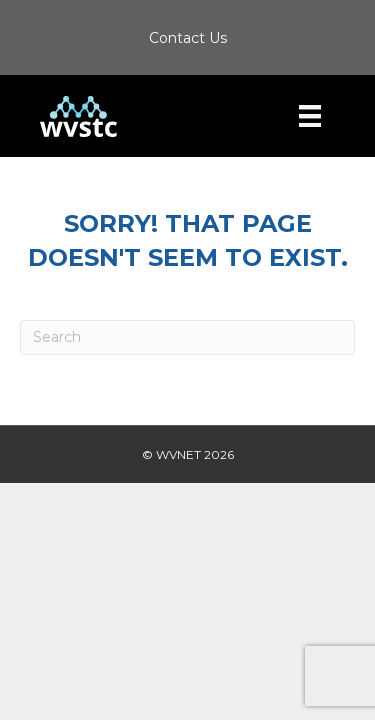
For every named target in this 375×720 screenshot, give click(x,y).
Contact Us (188, 38)
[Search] (187, 337)
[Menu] (310, 116)
